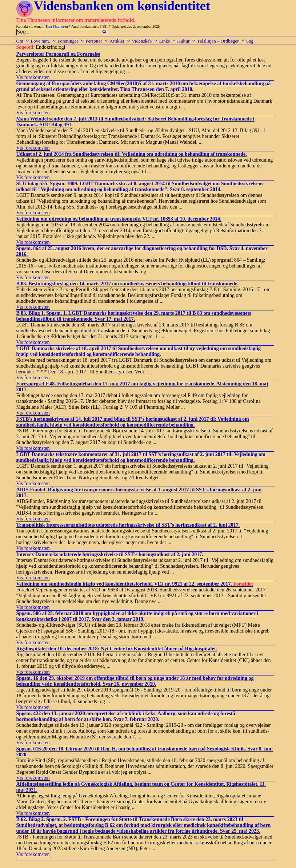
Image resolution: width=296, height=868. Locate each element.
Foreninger (71, 41)
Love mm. (43, 41)
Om (23, 41)
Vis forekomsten (33, 77)
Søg (250, 41)
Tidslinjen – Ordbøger (221, 41)
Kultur (186, 41)
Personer (97, 41)
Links (167, 41)
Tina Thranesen (57, 26)
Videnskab (145, 41)
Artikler (120, 41)
